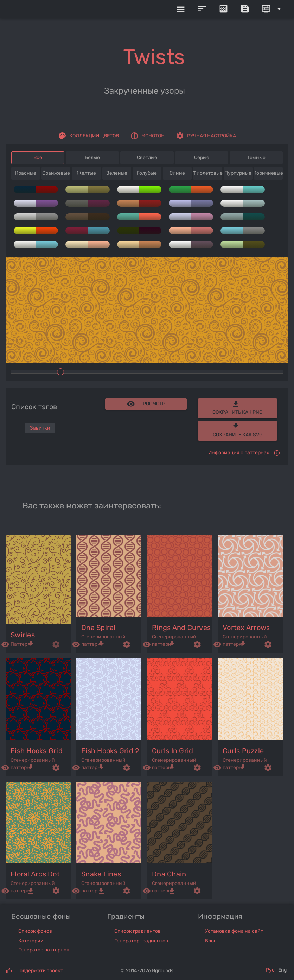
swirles (23, 635)
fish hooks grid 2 (110, 751)
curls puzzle (243, 751)
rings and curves (181, 628)
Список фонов (35, 931)
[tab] (88, 136)
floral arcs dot (35, 874)
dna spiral (98, 628)
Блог (210, 941)
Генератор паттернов (44, 950)
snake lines (101, 874)
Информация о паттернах (239, 453)
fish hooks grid (37, 751)
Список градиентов (138, 931)
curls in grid (172, 751)
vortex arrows (246, 628)
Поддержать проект (40, 971)
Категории (31, 941)
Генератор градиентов (141, 941)
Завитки (40, 428)
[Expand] (273, 9)
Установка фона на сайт (234, 931)
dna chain (169, 874)
